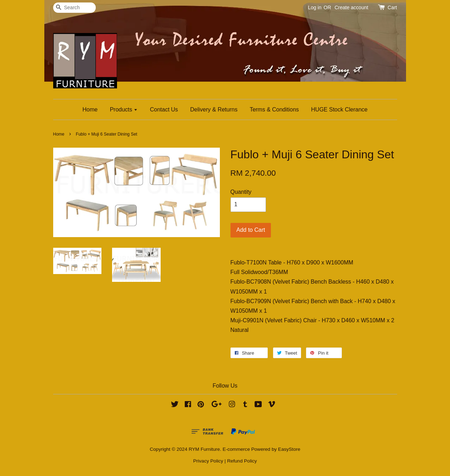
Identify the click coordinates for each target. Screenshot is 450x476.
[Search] (74, 8)
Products (124, 110)
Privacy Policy (208, 461)
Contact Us (164, 110)
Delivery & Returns (214, 110)
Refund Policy (242, 461)
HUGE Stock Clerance (339, 110)
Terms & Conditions (274, 110)
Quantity (241, 192)
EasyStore (289, 449)
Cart (392, 7)
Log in (315, 7)
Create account (351, 7)
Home (90, 110)
